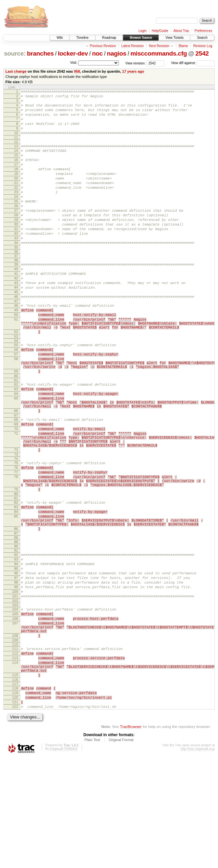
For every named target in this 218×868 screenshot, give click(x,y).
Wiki (60, 38)
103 (15, 697)
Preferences (204, 31)
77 (16, 542)
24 (16, 217)
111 (15, 747)
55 (16, 391)
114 (15, 764)
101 (15, 687)
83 (16, 583)
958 (77, 71)
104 (15, 701)
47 (16, 341)
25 (16, 223)
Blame (183, 46)
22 (16, 206)
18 (16, 184)
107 (15, 718)
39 (16, 296)
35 (16, 279)
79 (16, 563)
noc (97, 53)
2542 (202, 53)
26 (16, 229)
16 (16, 173)
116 (15, 785)
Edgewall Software (64, 859)
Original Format (121, 850)
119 (15, 799)
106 (15, 712)
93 (16, 642)
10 (16, 142)
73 (16, 522)
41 (16, 307)
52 (16, 377)
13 (16, 156)
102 (15, 692)
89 (16, 624)
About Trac (181, 31)
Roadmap (109, 38)
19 (16, 189)
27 (16, 234)
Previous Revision (103, 46)
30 (16, 251)
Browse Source (141, 38)
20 (16, 195)
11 (16, 147)
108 (15, 733)
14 (16, 161)
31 (16, 256)
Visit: (74, 63)
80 (16, 569)
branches (40, 53)
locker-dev (73, 53)
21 (16, 201)
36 (16, 283)
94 (16, 648)
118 (15, 794)
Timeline (82, 38)
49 (16, 350)
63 (16, 443)
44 (16, 324)
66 (16, 470)
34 (16, 273)
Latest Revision (132, 46)
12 (16, 152)
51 (16, 362)
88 (16, 619)
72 (16, 517)
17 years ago (133, 71)
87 (16, 615)
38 (16, 292)
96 (16, 659)
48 (16, 345)
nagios (117, 53)
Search (202, 38)
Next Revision (159, 46)
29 (16, 245)
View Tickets (174, 38)
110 (15, 743)
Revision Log (203, 46)
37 (16, 287)
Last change (16, 71)
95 (16, 653)
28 (16, 240)
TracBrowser (131, 837)
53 (16, 383)
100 (15, 681)
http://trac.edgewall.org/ (198, 859)
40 (16, 301)
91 (16, 632)
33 (16, 268)
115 (15, 780)
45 (16, 329)
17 (16, 178)
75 (16, 531)
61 (16, 433)
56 (16, 397)
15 (16, 167)
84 (16, 589)
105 (15, 707)
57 (16, 402)
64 (16, 449)
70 (16, 491)
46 (16, 335)
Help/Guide (160, 31)
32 (16, 262)
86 (16, 610)
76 (16, 537)
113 (15, 759)
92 (16, 637)
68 (16, 480)
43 (16, 318)
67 (16, 475)
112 (15, 753)
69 (16, 485)
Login (142, 31)
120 (15, 805)
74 (16, 527)
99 (16, 676)
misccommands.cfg (159, 53)
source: (15, 53)
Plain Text (92, 850)
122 (15, 816)
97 (16, 664)
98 (16, 670)
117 (15, 789)
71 (16, 496)
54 (16, 387)
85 (16, 594)
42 (16, 313)
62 (16, 438)
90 (16, 628)
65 (16, 454)
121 (15, 810)
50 (16, 356)
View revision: (136, 63)
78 (16, 548)
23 (16, 212)
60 (16, 429)
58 (16, 408)
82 (16, 577)
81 (16, 573)
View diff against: (193, 63)
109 (15, 739)
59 (16, 423)
